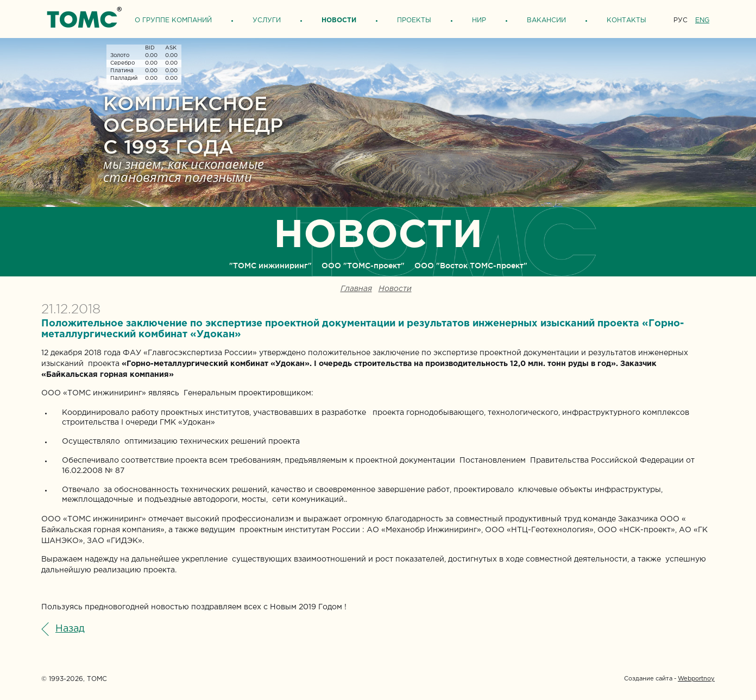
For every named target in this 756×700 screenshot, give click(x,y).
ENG (702, 20)
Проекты (414, 20)
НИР (479, 20)
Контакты (626, 20)
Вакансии (546, 20)
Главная (356, 289)
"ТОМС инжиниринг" (270, 266)
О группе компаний (173, 20)
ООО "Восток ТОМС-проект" (471, 266)
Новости (339, 20)
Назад (70, 629)
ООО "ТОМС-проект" (363, 266)
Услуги (267, 20)
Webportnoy (696, 679)
